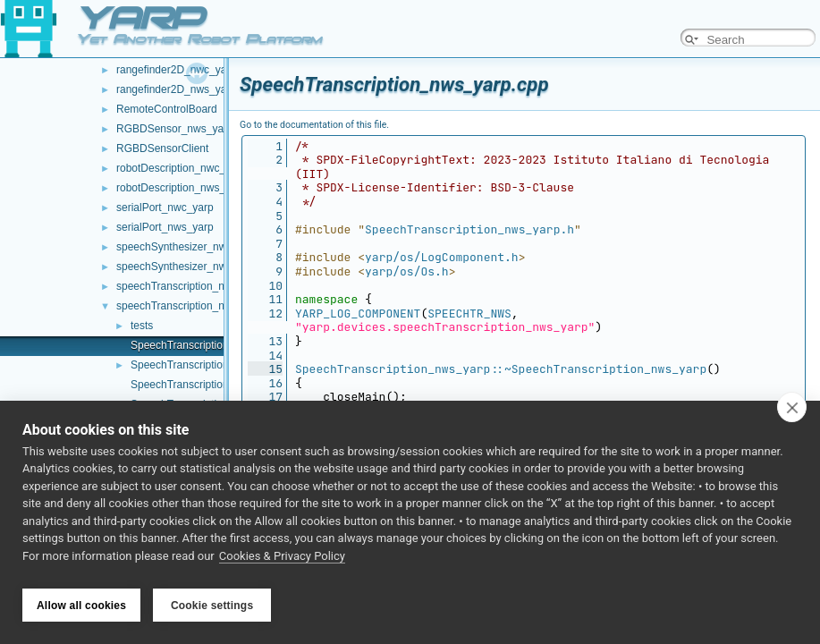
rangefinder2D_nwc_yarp (176, 70)
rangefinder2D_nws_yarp (176, 89)
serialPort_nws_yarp (165, 227)
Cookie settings (212, 606)
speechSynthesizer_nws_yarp (187, 267)
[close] (792, 413)
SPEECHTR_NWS (469, 314)
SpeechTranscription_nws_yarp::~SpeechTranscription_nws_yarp (501, 369)
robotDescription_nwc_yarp (181, 168)
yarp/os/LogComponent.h (442, 257)
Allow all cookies (81, 606)
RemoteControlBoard (167, 109)
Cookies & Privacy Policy (282, 562)
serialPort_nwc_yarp (165, 208)
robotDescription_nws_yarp (181, 188)
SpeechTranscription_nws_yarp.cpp (216, 345)
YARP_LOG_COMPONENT (358, 314)
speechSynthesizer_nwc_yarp (187, 247)
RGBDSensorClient (162, 148)
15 (265, 369)
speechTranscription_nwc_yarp (190, 286)
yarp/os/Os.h (407, 271)
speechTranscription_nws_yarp (190, 306)
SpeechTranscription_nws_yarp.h (210, 365)
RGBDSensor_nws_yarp (175, 129)
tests (142, 326)
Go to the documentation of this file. (314, 125)
